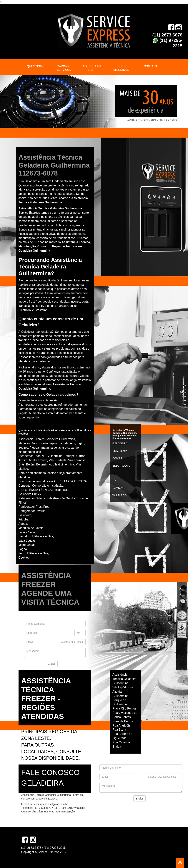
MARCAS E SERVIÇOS (64, 68)
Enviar (52, 664)
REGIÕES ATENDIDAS (121, 68)
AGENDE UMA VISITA (92, 68)
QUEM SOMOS (37, 66)
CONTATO (150, 66)
